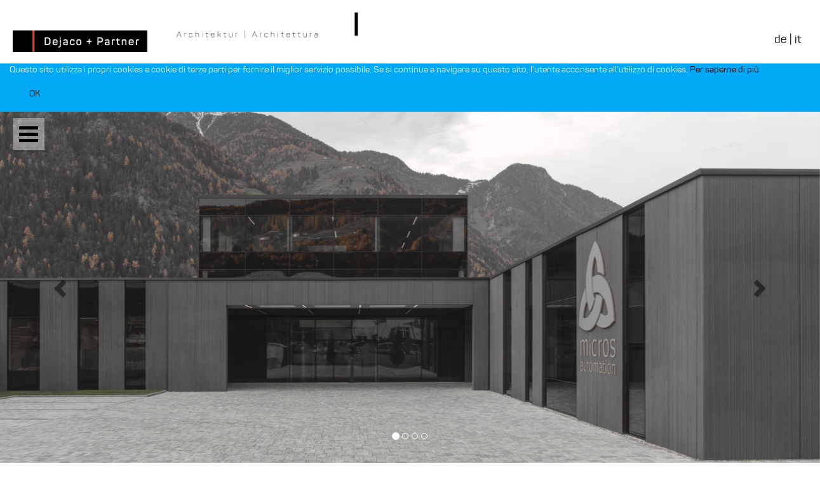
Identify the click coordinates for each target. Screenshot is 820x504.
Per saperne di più (724, 70)
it (798, 39)
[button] (62, 287)
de (781, 39)
